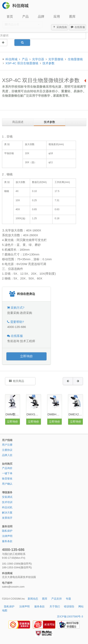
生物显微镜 (75, 59)
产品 (25, 17)
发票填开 (7, 518)
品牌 (41, 17)
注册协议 (7, 450)
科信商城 (11, 59)
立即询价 (26, 356)
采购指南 (60, 27)
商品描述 (18, 122)
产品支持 (57, 599)
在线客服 (78, 27)
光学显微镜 (56, 59)
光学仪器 (38, 59)
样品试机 (7, 507)
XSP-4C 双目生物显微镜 (22, 63)
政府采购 (26, 313)
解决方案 (7, 513)
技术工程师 (28, 341)
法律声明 (7, 536)
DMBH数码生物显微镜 (55, 414)
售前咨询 (13, 341)
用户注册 (7, 445)
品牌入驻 (7, 455)
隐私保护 (7, 531)
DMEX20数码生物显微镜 (76, 414)
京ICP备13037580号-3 (70, 616)
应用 (57, 17)
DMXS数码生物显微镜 (34, 414)
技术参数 (49, 63)
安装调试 (7, 497)
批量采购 (13, 313)
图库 (72, 17)
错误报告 (69, 606)
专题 (68, 599)
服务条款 (7, 541)
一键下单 (7, 473)
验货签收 (7, 479)
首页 (10, 17)
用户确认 (7, 484)
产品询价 (7, 468)
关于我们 (55, 606)
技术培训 (7, 502)
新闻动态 (33, 599)
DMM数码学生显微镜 (13, 414)
